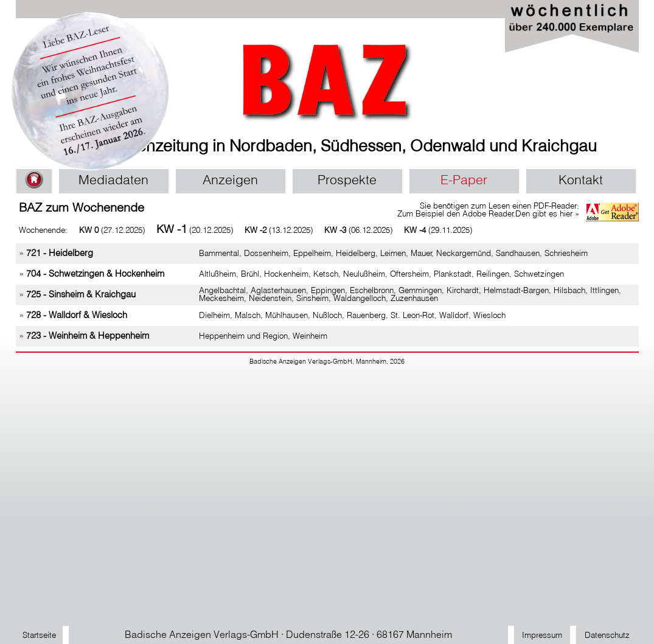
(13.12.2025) (279, 231)
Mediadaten (113, 181)
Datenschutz (607, 636)
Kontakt (581, 181)
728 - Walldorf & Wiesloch (77, 316)
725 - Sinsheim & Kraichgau (81, 295)
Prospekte (347, 181)
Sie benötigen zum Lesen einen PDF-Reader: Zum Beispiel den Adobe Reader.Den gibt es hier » (488, 210)
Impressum (542, 636)
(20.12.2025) (195, 231)
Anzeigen (230, 181)
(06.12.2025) (358, 231)
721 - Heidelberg (60, 254)
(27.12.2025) (112, 231)
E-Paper (464, 181)
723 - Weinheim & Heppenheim (88, 336)
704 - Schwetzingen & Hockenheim (95, 274)
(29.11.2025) (438, 231)
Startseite (39, 636)
